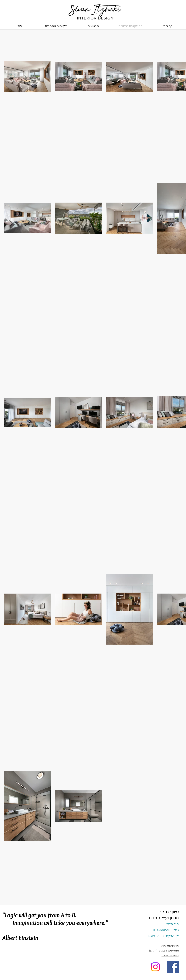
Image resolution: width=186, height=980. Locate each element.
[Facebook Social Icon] (173, 967)
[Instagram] (155, 967)
